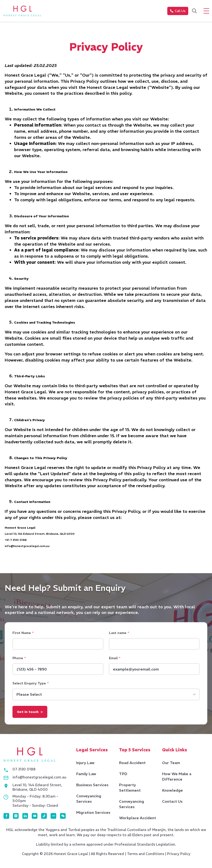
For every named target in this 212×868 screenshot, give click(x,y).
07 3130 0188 (24, 770)
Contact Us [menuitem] (172, 802)
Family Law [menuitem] (86, 775)
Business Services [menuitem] (92, 786)
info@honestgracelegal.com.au (39, 778)
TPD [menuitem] (123, 775)
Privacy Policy (179, 855)
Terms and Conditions (145, 855)
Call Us (178, 11)
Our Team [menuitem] (171, 764)
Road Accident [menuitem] (132, 764)
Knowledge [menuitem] (172, 791)
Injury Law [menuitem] (85, 764)
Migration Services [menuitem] (93, 814)
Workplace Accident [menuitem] (138, 819)
